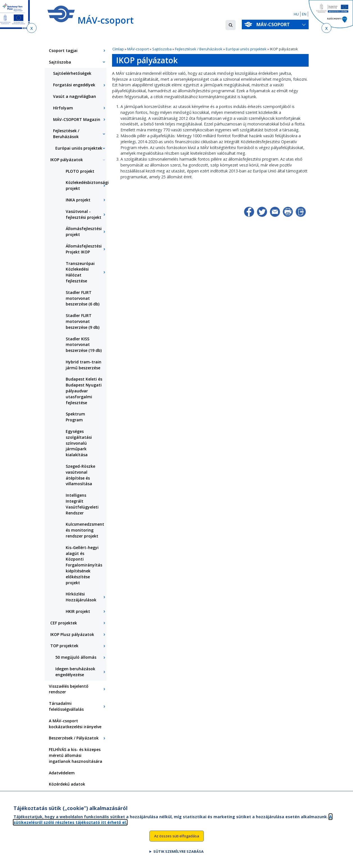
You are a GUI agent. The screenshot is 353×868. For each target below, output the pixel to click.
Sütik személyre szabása (178, 854)
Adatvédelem (62, 773)
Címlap (118, 49)
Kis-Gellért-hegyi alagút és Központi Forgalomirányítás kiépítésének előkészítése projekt (84, 565)
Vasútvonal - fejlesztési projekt (84, 214)
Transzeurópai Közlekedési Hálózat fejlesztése (80, 272)
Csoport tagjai (63, 50)
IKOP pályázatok (67, 160)
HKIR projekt (78, 611)
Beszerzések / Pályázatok (74, 738)
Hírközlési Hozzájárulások (81, 597)
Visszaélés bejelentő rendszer (69, 689)
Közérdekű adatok (67, 784)
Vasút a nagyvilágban (75, 96)
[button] (231, 25)
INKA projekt (78, 200)
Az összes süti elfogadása (177, 839)
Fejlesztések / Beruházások (199, 49)
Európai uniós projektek (247, 49)
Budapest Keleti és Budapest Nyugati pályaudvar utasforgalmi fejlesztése (84, 391)
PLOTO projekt (80, 171)
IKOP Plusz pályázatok (72, 634)
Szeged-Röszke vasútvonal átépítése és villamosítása (80, 475)
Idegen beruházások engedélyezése (75, 672)
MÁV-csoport (274, 24)
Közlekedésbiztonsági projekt (86, 185)
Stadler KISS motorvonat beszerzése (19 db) (84, 345)
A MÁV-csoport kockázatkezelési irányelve (75, 724)
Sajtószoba (162, 49)
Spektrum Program (75, 417)
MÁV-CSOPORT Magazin (77, 119)
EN (304, 14)
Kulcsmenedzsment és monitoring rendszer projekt (85, 530)
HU (296, 14)
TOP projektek (64, 646)
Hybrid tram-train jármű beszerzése (84, 365)
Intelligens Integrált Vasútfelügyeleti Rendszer (82, 504)
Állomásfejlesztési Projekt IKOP (84, 249)
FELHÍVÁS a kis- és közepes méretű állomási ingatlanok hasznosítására (76, 755)
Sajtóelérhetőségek (72, 73)
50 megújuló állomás (76, 657)
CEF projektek (64, 623)
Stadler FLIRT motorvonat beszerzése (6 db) (83, 298)
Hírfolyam (63, 108)
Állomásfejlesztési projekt (84, 231)
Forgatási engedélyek (74, 85)
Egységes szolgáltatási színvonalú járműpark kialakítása (79, 443)
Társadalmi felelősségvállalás (66, 706)
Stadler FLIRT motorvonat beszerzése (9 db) (83, 321)
